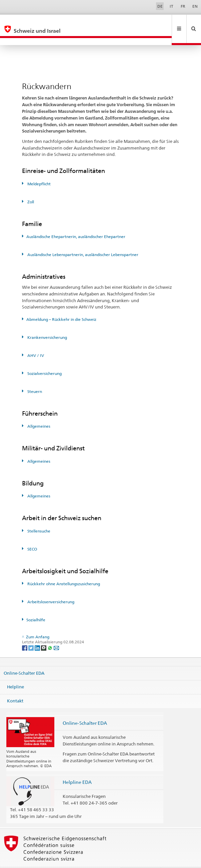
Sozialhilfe (36, 605)
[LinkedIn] (38, 633)
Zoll (30, 187)
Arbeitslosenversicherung (50, 587)
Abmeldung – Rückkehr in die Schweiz (61, 305)
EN (195, 6)
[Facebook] (25, 633)
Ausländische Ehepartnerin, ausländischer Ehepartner (76, 222)
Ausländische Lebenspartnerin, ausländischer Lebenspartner (82, 240)
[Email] (56, 633)
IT (171, 6)
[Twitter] (31, 633)
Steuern (34, 377)
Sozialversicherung (44, 359)
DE (160, 6)
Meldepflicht (38, 169)
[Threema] (44, 633)
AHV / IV (35, 341)
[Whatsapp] (50, 633)
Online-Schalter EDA (24, 659)
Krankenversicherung (47, 323)
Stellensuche (38, 517)
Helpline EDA (77, 768)
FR (183, 6)
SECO (32, 535)
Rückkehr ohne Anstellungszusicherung (63, 569)
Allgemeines (38, 412)
